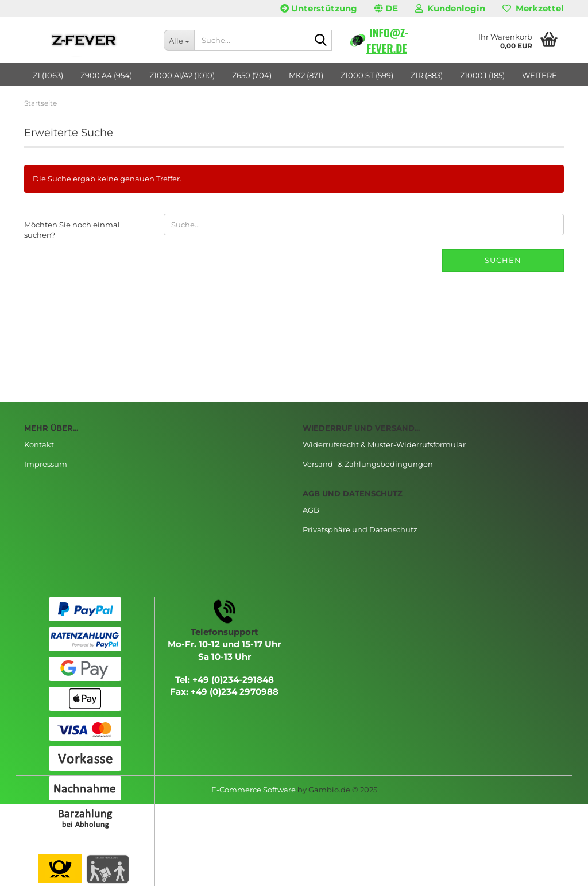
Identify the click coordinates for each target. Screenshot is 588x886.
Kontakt (39, 444)
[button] (386, 9)
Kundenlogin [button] (450, 8)
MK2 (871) (306, 75)
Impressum (46, 464)
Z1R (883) (427, 75)
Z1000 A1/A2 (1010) (182, 75)
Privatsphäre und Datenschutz (360, 529)
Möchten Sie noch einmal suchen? (72, 230)
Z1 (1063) (48, 75)
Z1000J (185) (482, 75)
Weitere (539, 75)
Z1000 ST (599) (367, 75)
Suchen (503, 260)
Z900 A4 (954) (106, 75)
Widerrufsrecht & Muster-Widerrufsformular (384, 444)
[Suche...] (179, 40)
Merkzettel (533, 8)
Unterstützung (319, 8)
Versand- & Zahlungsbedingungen (368, 464)
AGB (311, 510)
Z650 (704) (252, 75)
